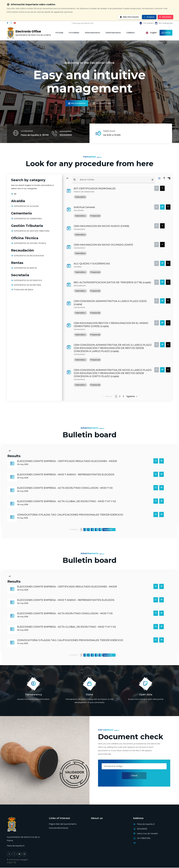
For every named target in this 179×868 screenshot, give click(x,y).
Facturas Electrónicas (59, 828)
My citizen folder (103, 103)
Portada (59, 33)
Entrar (166, 33)
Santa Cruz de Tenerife (148, 834)
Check (134, 776)
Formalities (74, 33)
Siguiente (132, 396)
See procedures (76, 103)
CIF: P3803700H (144, 838)
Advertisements (92, 33)
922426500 (66, 135)
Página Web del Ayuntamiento (63, 824)
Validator (131, 33)
